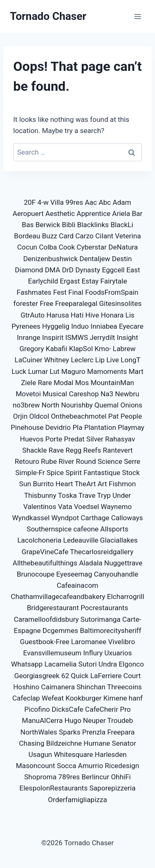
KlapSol (81, 349)
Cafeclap (26, 698)
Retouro (27, 461)
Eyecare (131, 326)
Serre (132, 461)
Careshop (84, 394)
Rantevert (118, 450)
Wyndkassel (31, 518)
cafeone (86, 529)
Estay (90, 281)
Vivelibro (121, 642)
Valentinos (40, 507)
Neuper (94, 720)
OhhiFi (121, 777)
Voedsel (87, 507)
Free (46, 303)
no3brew (26, 405)
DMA (52, 270)
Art (102, 484)
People (131, 416)
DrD (68, 270)
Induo (80, 326)
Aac (91, 202)
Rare (45, 383)
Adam (122, 202)
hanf (136, 698)
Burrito (43, 484)
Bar (137, 213)
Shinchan (91, 687)
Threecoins (124, 687)
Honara (112, 315)
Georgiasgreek (37, 676)
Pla (77, 427)
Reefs (92, 450)
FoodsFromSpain (112, 292)
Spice (55, 473)
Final (76, 292)
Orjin (20, 416)
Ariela (121, 213)
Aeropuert (28, 213)
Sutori (88, 664)
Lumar (38, 371)
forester (26, 303)
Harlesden (111, 754)
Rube (49, 461)
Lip (100, 360)
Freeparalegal (76, 303)
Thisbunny (40, 495)
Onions (131, 405)
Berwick (48, 225)
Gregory (32, 349)
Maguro (73, 371)
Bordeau (27, 236)
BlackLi (122, 225)
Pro (125, 709)
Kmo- (103, 349)
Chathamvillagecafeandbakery (58, 596)
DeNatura (123, 247)
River (67, 461)
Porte (54, 439)
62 (65, 676)
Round (86, 461)
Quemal (107, 405)
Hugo (73, 720)
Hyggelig (56, 326)
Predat (74, 439)
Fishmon (122, 484)
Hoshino (26, 687)
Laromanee (89, 642)
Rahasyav (120, 439)
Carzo (84, 236)
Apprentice (93, 213)
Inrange (29, 337)
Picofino (37, 709)
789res (69, 777)
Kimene (115, 698)
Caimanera (58, 687)
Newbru (127, 394)
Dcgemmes (60, 630)
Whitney (57, 360)
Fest (60, 292)
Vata (65, 507)
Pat (113, 416)
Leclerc (82, 360)
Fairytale (114, 281)
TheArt (85, 484)
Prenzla (94, 732)
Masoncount (35, 766)
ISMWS (77, 337)
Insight (128, 337)
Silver (95, 439)
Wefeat (53, 698)
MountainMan (112, 383)
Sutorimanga (101, 619)
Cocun (27, 247)
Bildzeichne (64, 743)
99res (74, 202)
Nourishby (77, 405)
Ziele (29, 383)
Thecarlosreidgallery (101, 552)
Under (122, 495)
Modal (64, 383)
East (133, 270)
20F (30, 202)
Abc (105, 202)
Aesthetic (60, 213)
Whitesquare (73, 754)
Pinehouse (27, 427)
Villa (57, 202)
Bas (28, 225)
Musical (55, 394)
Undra (108, 664)
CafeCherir (102, 709)
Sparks (69, 732)
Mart (136, 371)
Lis (130, 315)
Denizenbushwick (50, 259)
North (51, 405)
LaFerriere (106, 676)
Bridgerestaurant (53, 608)
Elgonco (131, 664)
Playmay (131, 427)
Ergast (70, 281)
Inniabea (104, 326)
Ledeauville (81, 540)
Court (132, 676)
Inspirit (53, 337)
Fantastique (102, 473)
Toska (67, 495)
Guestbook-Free (44, 642)
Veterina (128, 236)
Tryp (104, 495)
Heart (64, 484)
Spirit (74, 473)
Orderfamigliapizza (77, 800)
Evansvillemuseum (52, 653)
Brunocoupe (35, 574)
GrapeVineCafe (45, 552)
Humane (97, 743)
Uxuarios (118, 653)
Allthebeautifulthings (45, 563)
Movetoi (28, 394)
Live (112, 360)
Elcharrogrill (126, 596)
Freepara (121, 732)
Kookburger (83, 698)
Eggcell (113, 270)
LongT (131, 360)
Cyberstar (92, 247)
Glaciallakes (119, 540)
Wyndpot (65, 518)
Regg (73, 450)
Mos (82, 383)
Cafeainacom (77, 585)
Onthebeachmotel (79, 416)
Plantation (100, 427)
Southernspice (49, 529)
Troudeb (120, 720)
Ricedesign (122, 766)
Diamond (29, 270)
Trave (87, 495)
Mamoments (107, 371)
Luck (19, 371)
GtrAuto (33, 315)
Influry (93, 653)
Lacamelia (60, 664)
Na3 (107, 394)
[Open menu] (137, 16)
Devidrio (58, 427)
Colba (48, 247)
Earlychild (43, 281)
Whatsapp (27, 664)
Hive (92, 315)
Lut (55, 371)
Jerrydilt (102, 337)
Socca (67, 766)
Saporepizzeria (112, 788)
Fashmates (34, 292)
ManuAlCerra (42, 720)
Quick (80, 676)
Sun (25, 484)
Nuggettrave (123, 563)
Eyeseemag (74, 574)
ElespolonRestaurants (54, 788)
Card (67, 236)
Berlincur (95, 777)
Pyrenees (26, 326)
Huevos (32, 439)
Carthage (95, 518)
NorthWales (39, 732)
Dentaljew (95, 259)
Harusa (58, 315)
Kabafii (57, 349)
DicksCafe (68, 709)
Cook (67, 247)
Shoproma (40, 777)
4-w (43, 202)
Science (110, 461)
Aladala (91, 563)
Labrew (124, 349)
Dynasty (88, 270)
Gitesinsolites (120, 303)
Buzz (49, 236)
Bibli (69, 225)
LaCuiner (28, 360)
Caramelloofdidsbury (46, 619)
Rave (56, 450)
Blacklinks (93, 225)
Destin (122, 259)
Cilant (105, 236)
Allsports (114, 529)
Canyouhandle (116, 574)
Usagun (40, 754)
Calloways (127, 518)
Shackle (35, 450)
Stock (131, 473)
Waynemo (116, 507)
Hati (77, 315)
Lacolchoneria (39, 540)
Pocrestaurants (104, 608)
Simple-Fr (30, 473)
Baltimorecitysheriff (110, 630)
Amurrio (91, 766)
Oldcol (39, 416)
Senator (124, 743)
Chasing (32, 743)
